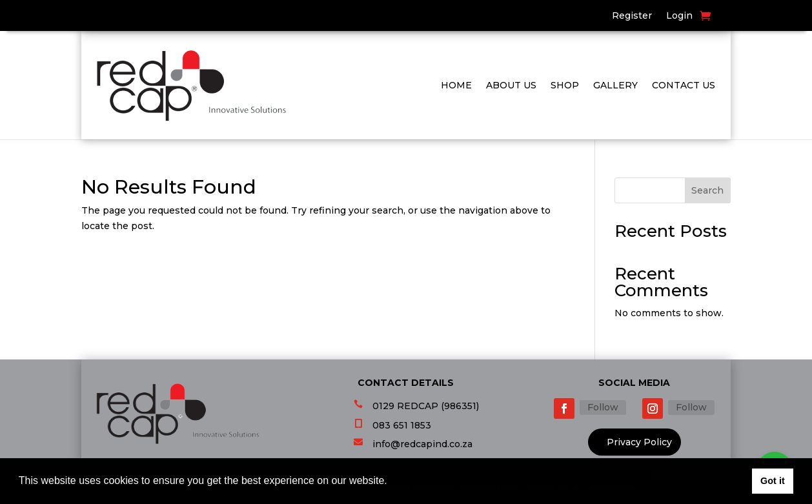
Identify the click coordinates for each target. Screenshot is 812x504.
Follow (603, 407)
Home (456, 85)
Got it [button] (773, 481)
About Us (511, 85)
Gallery (615, 85)
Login (679, 16)
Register (632, 16)
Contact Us (684, 85)
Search (707, 190)
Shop (565, 85)
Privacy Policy (639, 442)
